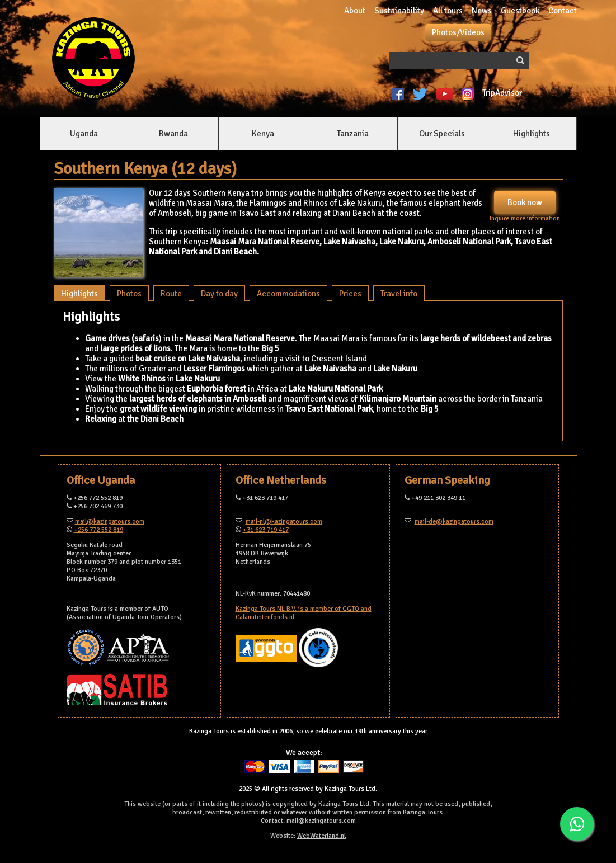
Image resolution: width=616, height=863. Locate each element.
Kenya (263, 134)
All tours (448, 11)
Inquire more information (525, 218)
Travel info (399, 294)
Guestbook (520, 11)
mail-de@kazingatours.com (454, 522)
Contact (563, 11)
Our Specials (442, 134)
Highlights (532, 134)
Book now (525, 202)
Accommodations (288, 294)
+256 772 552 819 (98, 530)
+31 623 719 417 (266, 530)
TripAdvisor (504, 93)
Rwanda (173, 134)
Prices (350, 294)
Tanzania (353, 134)
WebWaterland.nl (321, 836)
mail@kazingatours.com (110, 522)
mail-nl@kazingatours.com (284, 522)
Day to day (219, 294)
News (482, 11)
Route (171, 294)
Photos (129, 294)
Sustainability (399, 11)
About (355, 11)
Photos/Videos (458, 32)
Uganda (84, 134)
